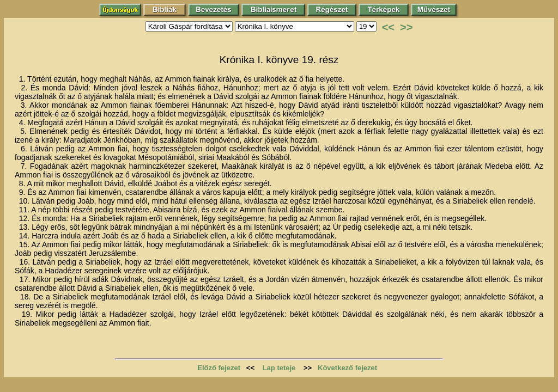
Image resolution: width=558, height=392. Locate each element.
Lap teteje (279, 368)
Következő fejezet (347, 368)
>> (406, 27)
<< (388, 27)
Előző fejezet (219, 368)
